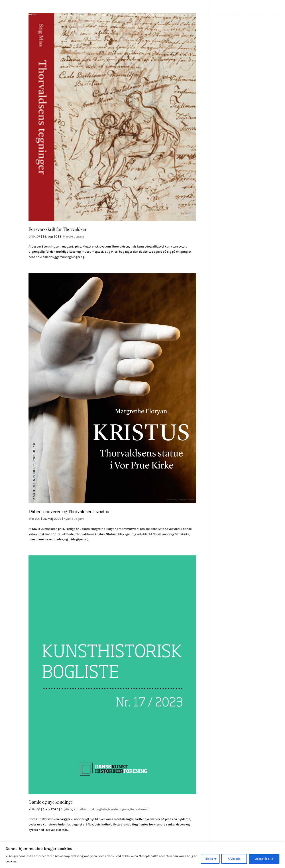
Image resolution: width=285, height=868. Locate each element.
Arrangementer (105, 14)
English (273, 14)
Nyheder (203, 14)
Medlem (180, 14)
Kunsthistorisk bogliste (90, 809)
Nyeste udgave (74, 236)
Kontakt (256, 14)
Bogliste (66, 809)
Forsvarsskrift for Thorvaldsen (58, 230)
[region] (142, 855)
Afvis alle (234, 859)
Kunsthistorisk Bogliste (145, 14)
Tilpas (209, 859)
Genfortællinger (70, 14)
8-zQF (36, 236)
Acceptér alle (264, 859)
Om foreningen (228, 14)
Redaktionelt (139, 809)
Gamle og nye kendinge (51, 802)
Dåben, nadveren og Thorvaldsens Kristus (69, 512)
